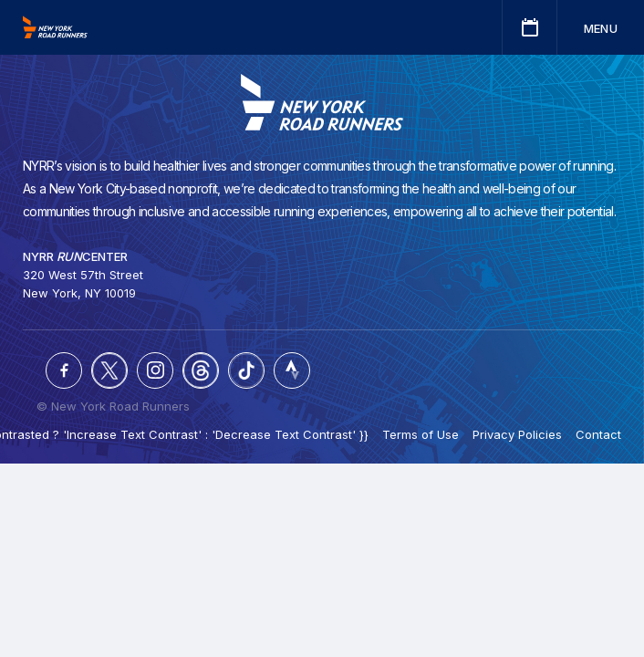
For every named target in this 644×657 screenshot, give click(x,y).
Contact (598, 434)
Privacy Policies (517, 434)
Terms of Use (421, 434)
